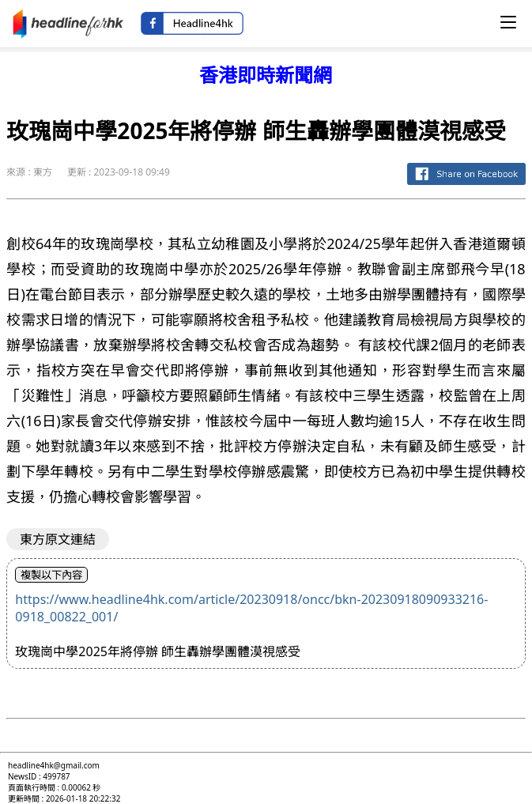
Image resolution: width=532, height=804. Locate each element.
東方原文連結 (58, 539)
